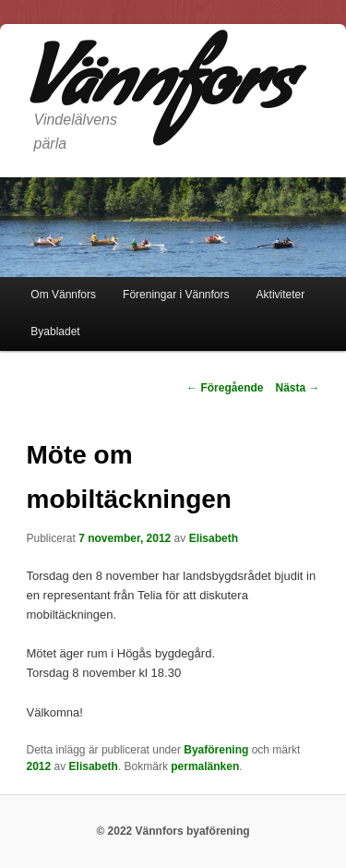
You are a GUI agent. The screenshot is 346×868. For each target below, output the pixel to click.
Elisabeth (214, 538)
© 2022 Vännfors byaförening (173, 831)
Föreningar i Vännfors (176, 295)
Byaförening (216, 750)
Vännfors (160, 91)
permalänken (205, 766)
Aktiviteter (281, 295)
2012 (39, 766)
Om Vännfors (63, 295)
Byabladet (55, 332)
